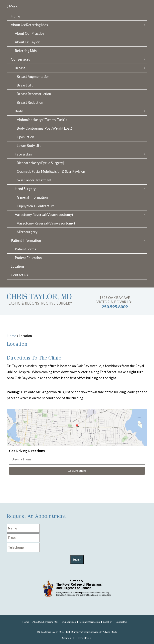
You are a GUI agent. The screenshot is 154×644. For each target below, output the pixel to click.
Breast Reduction (30, 102)
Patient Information (26, 240)
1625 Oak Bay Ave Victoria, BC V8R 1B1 (115, 300)
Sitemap (66, 638)
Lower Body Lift (29, 146)
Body (19, 111)
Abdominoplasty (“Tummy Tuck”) (42, 120)
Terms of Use (84, 638)
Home (15, 16)
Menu (13, 6)
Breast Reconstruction (34, 94)
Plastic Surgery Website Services (82, 632)
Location (17, 266)
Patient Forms (25, 249)
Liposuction (25, 137)
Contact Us (19, 275)
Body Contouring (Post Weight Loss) (45, 128)
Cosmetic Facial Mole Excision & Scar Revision (51, 171)
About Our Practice (29, 33)
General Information (32, 197)
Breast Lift (25, 85)
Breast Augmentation (33, 77)
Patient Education (28, 258)
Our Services (20, 59)
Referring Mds (26, 51)
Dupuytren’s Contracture (36, 206)
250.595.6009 (115, 307)
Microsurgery (27, 232)
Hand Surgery (25, 189)
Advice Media (110, 632)
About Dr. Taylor (27, 42)
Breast (20, 68)
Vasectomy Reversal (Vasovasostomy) (44, 215)
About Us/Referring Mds (29, 25)
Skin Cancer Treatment (34, 180)
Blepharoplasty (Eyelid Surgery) (41, 163)
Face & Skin (23, 154)
